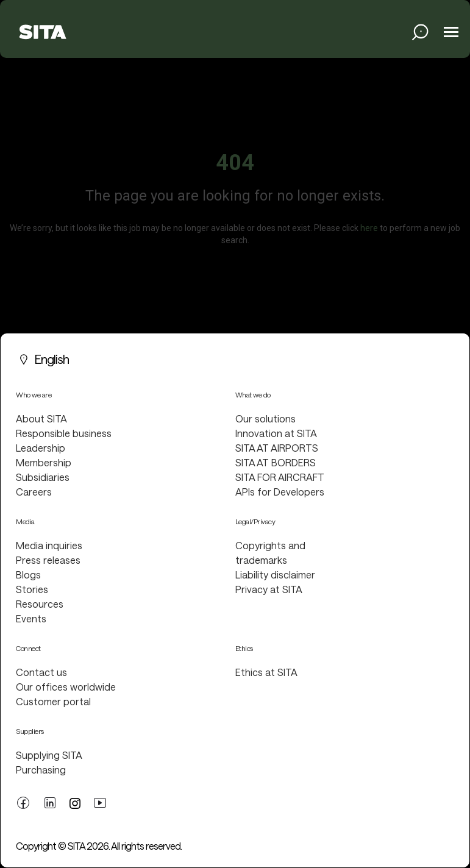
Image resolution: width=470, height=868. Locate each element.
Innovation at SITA (276, 433)
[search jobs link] (420, 32)
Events (31, 618)
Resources (40, 604)
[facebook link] (23, 802)
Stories (32, 589)
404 (235, 163)
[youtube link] (100, 802)
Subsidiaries (43, 477)
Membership (44, 462)
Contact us (41, 672)
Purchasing (41, 770)
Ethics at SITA (266, 672)
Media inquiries (49, 545)
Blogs (28, 575)
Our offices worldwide (66, 687)
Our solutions (265, 418)
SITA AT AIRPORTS (277, 448)
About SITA (41, 418)
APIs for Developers (280, 492)
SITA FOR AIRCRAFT (280, 477)
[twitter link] (75, 802)
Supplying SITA (49, 755)
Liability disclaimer (275, 575)
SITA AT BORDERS (276, 462)
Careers (34, 492)
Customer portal (53, 701)
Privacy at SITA (269, 589)
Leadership (41, 448)
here (369, 228)
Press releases (48, 560)
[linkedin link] (50, 802)
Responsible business (64, 433)
